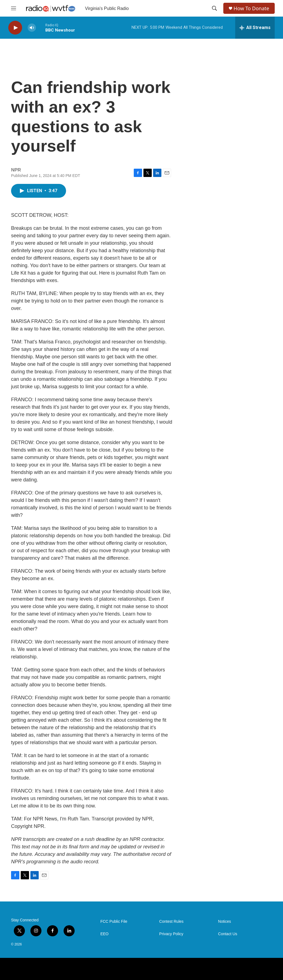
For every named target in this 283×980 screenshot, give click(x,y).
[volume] (32, 28)
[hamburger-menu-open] (14, 8)
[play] (15, 28)
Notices (225, 922)
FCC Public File (114, 922)
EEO (104, 934)
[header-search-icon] (214, 8)
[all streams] (255, 28)
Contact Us (228, 934)
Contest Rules (171, 922)
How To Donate (251, 8)
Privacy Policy (171, 934)
